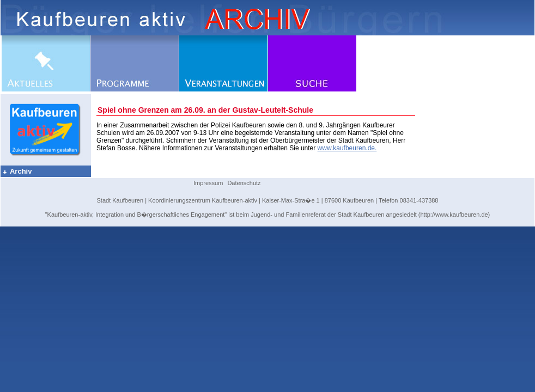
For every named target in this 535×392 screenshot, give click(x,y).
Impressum (208, 183)
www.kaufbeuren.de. (347, 148)
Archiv (17, 171)
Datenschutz (244, 183)
